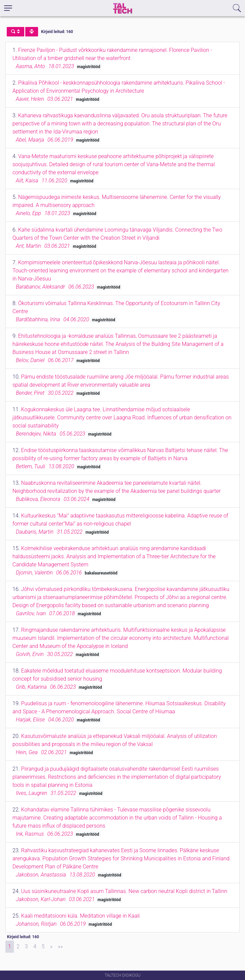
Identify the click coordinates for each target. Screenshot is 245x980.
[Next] (51, 947)
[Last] (60, 947)
